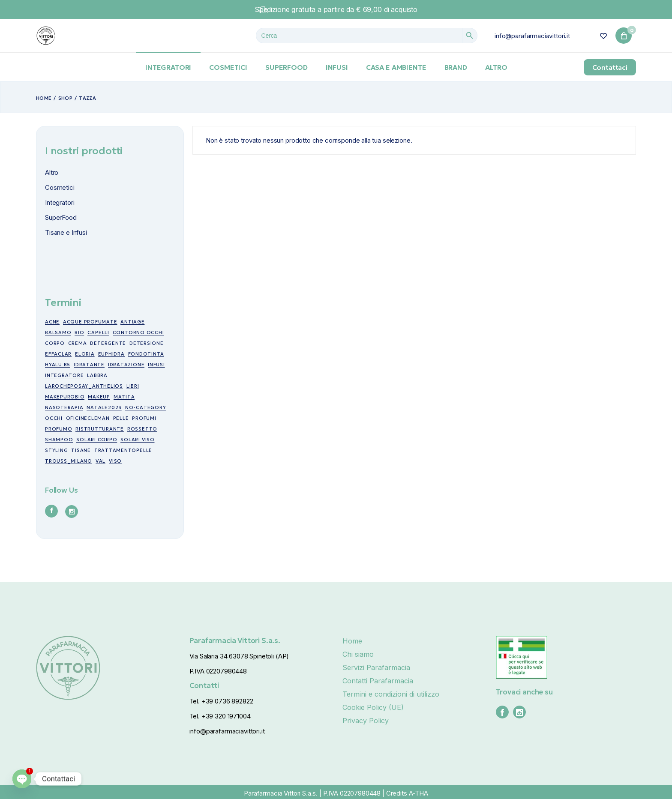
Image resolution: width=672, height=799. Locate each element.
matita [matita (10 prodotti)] (124, 397)
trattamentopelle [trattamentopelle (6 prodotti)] (123, 450)
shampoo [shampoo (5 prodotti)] (59, 440)
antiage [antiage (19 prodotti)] (132, 322)
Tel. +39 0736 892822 (221, 701)
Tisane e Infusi (66, 232)
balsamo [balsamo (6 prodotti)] (58, 332)
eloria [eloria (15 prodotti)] (85, 354)
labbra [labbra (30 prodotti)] (97, 375)
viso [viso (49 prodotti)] (115, 461)
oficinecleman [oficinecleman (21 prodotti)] (88, 418)
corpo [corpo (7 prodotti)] (55, 343)
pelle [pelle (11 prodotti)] (121, 418)
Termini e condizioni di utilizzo (391, 694)
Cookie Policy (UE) (373, 707)
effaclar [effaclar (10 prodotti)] (58, 354)
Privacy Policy (366, 721)
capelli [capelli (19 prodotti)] (98, 332)
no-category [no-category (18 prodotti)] (145, 407)
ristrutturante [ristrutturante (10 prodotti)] (100, 429)
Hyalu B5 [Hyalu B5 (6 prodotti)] (58, 365)
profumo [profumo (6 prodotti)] (58, 429)
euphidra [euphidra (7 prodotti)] (111, 354)
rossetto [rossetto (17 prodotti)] (142, 429)
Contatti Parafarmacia (378, 681)
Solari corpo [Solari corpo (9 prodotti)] (97, 440)
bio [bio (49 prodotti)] (79, 332)
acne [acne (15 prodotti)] (52, 322)
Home (352, 641)
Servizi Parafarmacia (376, 667)
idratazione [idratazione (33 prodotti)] (126, 365)
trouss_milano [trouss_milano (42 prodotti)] (69, 461)
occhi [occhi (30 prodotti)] (54, 418)
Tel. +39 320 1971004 (220, 716)
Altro (52, 172)
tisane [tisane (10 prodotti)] (81, 450)
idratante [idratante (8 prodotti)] (89, 365)
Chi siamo (358, 654)
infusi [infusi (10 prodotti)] (156, 365)
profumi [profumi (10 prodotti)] (144, 418)
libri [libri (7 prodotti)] (133, 386)
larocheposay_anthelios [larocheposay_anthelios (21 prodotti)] (84, 386)
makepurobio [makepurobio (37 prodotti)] (65, 397)
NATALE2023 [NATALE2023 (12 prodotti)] (104, 407)
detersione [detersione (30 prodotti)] (147, 343)
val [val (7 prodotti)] (100, 461)
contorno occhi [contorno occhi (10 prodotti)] (138, 332)
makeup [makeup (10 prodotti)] (99, 397)
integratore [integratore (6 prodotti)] (64, 375)
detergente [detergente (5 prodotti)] (108, 343)
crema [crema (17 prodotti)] (78, 343)
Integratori (60, 202)
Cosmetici (60, 187)
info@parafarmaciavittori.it (532, 36)
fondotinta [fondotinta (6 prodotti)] (146, 354)
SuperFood (61, 217)
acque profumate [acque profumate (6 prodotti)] (90, 322)
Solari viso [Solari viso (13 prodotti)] (137, 440)
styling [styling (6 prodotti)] (56, 450)
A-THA (418, 793)
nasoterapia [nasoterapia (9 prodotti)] (64, 407)
